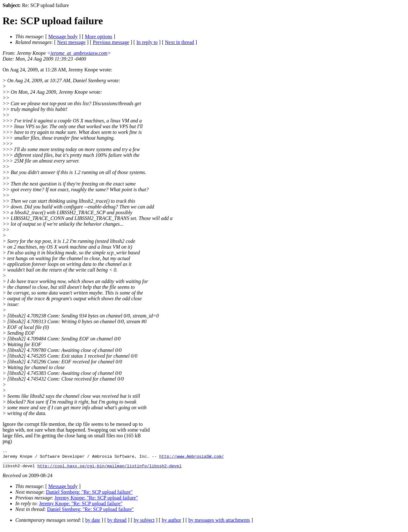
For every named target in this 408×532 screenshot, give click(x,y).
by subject (144, 524)
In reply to (147, 42)
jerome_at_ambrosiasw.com (79, 53)
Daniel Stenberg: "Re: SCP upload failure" (89, 496)
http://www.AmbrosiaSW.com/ (191, 458)
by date (93, 524)
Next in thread (179, 42)
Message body (63, 36)
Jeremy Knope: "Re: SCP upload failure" (96, 502)
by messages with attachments (219, 524)
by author (171, 524)
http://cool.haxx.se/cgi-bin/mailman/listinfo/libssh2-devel (109, 470)
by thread (117, 524)
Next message (71, 42)
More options (98, 36)
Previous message (111, 42)
